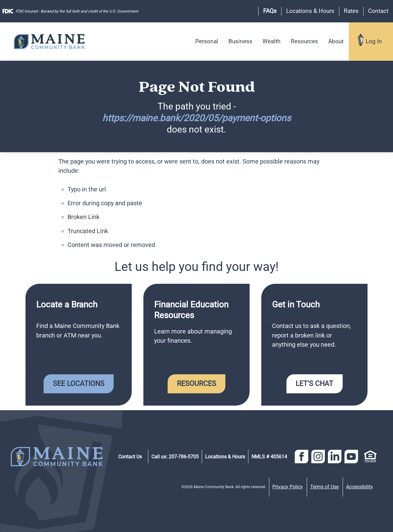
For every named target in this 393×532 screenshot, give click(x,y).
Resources (304, 41)
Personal (207, 41)
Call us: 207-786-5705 (175, 457)
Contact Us (130, 457)
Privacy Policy (288, 487)
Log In (374, 41)
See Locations (79, 384)
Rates (351, 11)
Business (240, 41)
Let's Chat (314, 384)
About (336, 41)
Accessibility (360, 487)
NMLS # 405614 (269, 457)
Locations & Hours (310, 11)
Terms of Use (324, 487)
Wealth (271, 41)
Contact (378, 11)
